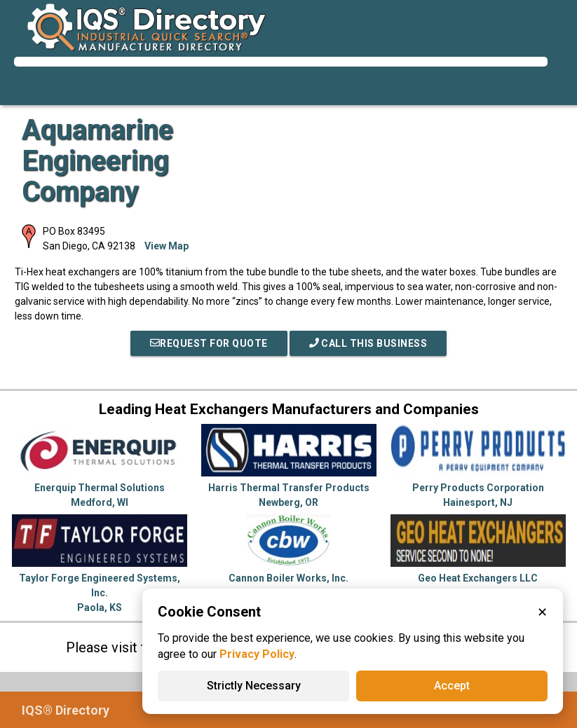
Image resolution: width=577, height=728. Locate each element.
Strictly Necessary (254, 686)
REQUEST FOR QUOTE (209, 343)
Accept (452, 686)
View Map (167, 246)
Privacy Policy (257, 654)
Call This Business (368, 343)
